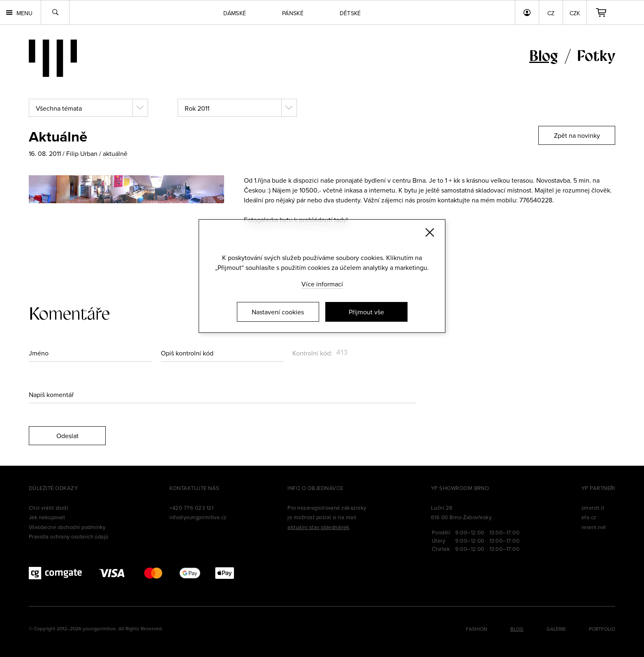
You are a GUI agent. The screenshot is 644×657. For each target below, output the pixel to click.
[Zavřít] (430, 232)
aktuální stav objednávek (319, 527)
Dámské (235, 13)
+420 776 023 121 (191, 508)
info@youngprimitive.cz (198, 517)
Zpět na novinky (577, 135)
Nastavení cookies (278, 312)
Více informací (322, 284)
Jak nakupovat (47, 517)
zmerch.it (593, 508)
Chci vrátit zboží (49, 508)
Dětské (350, 13)
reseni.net (594, 527)
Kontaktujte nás (194, 488)
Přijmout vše (366, 312)
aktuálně (115, 153)
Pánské (293, 13)
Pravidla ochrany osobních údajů (69, 536)
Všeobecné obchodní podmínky (67, 527)
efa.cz (589, 517)
